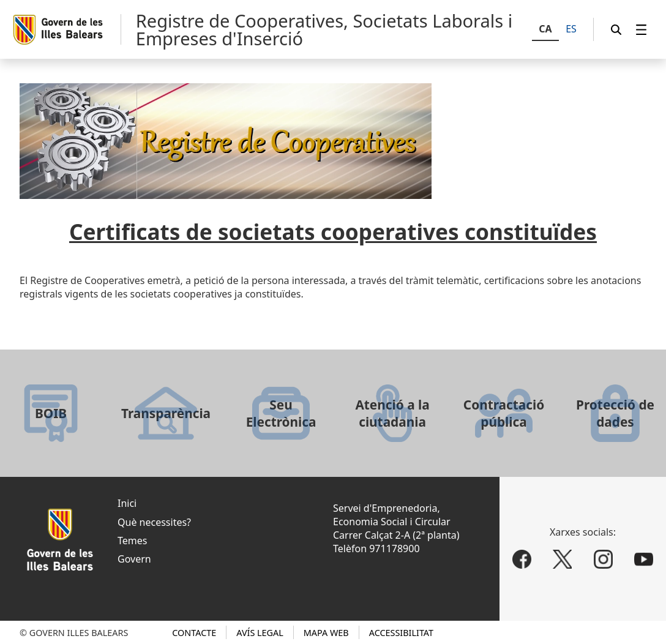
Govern (134, 559)
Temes (132, 541)
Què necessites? (154, 522)
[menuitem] (642, 30)
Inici (127, 503)
